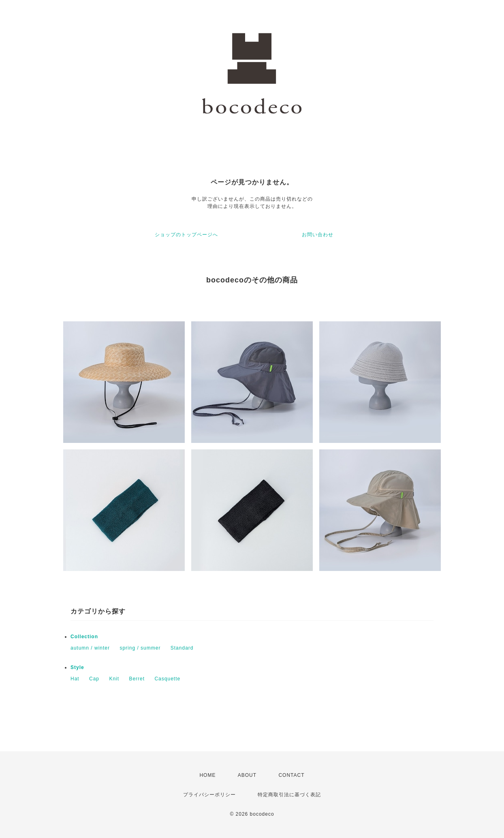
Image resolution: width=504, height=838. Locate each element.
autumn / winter (90, 648)
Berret (137, 679)
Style (77, 667)
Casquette (167, 679)
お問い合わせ (318, 235)
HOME (207, 775)
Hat (75, 679)
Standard (182, 648)
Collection (84, 637)
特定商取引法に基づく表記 (289, 795)
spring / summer (140, 648)
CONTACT (291, 775)
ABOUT (247, 775)
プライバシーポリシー (209, 795)
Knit (114, 679)
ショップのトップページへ (186, 235)
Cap (94, 679)
